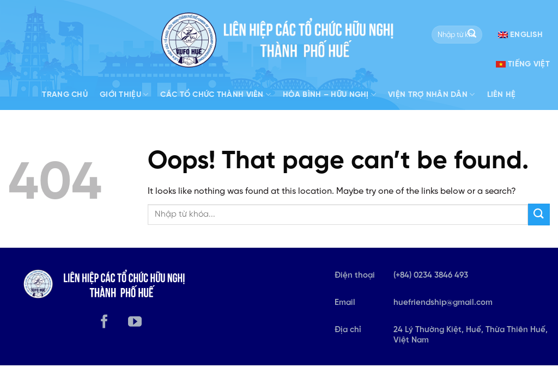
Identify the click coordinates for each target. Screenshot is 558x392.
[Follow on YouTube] (135, 322)
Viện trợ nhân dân (431, 94)
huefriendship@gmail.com (443, 303)
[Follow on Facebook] (104, 322)
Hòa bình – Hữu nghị (329, 94)
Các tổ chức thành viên (216, 94)
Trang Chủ (65, 95)
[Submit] (472, 35)
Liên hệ (502, 95)
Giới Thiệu (124, 94)
